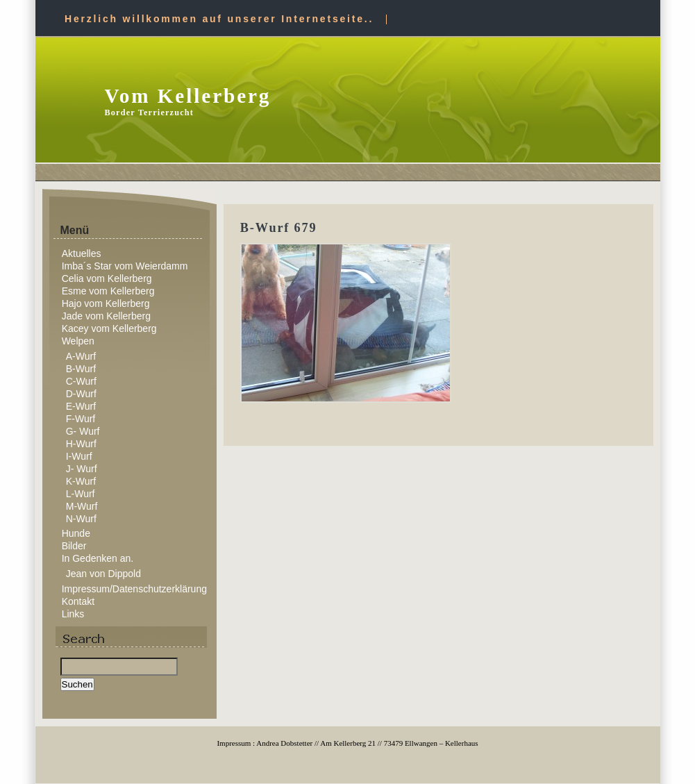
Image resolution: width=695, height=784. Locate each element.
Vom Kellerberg (188, 96)
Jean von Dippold (103, 574)
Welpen (78, 341)
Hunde (76, 533)
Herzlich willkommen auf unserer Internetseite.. (219, 19)
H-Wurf (81, 444)
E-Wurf (81, 406)
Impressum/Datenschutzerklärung (134, 589)
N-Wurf (81, 519)
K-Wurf (81, 481)
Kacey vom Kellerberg (109, 328)
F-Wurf (81, 419)
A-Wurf (81, 356)
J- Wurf (82, 469)
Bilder (74, 546)
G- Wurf (83, 431)
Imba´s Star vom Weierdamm (125, 266)
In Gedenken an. (98, 558)
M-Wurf (82, 506)
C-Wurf (81, 381)
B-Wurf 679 (279, 228)
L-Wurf (81, 494)
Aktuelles (82, 253)
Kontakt (78, 601)
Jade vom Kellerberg (106, 316)
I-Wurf (79, 456)
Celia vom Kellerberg (107, 278)
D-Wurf (81, 394)
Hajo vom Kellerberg (106, 303)
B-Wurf (81, 369)
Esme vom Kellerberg (108, 291)
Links (73, 614)
